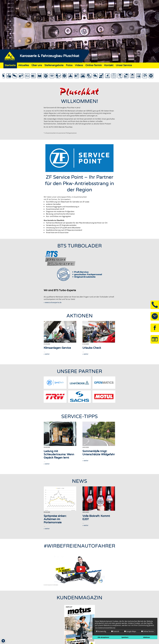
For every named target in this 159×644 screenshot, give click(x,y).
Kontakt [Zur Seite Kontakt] (109, 65)
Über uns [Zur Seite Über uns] (37, 65)
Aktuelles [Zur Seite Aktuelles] (24, 65)
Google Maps (130, 631)
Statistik (115, 631)
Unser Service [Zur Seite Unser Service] (124, 65)
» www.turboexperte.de (53, 302)
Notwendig (101, 631)
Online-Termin (148, 631)
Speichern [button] (125, 637)
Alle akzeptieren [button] (103, 637)
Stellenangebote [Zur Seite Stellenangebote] (54, 65)
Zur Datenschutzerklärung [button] (105, 628)
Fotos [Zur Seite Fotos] (69, 65)
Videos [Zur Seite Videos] (79, 65)
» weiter (47, 354)
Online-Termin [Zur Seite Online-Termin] (94, 65)
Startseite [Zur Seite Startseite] (10, 65)
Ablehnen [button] (147, 637)
